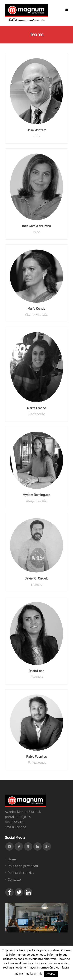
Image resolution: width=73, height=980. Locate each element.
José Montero (37, 130)
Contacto (14, 879)
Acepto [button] (51, 974)
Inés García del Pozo (36, 226)
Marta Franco (36, 408)
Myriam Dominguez (36, 495)
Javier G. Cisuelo (37, 578)
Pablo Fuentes (36, 757)
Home (12, 859)
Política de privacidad (23, 866)
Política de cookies (21, 873)
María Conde (36, 309)
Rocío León (37, 671)
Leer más (36, 974)
